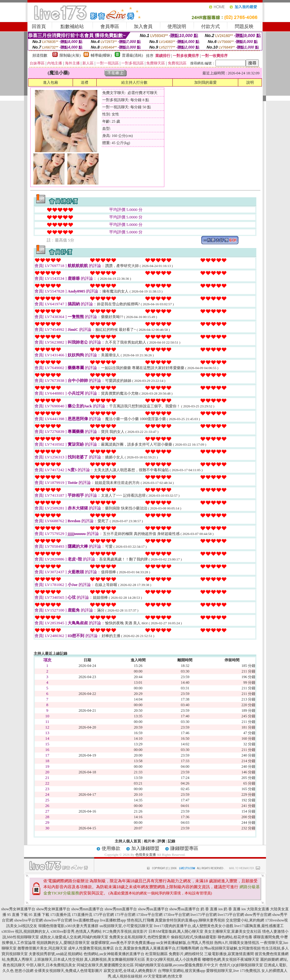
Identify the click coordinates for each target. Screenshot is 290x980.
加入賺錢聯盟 (145, 848)
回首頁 (39, 26)
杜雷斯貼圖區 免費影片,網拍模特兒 (174, 954)
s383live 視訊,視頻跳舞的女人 (26, 931)
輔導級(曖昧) (101, 55)
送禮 (85, 82)
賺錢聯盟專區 (184, 848)
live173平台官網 (204, 915)
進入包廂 (51, 82)
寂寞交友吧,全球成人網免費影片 (130, 971)
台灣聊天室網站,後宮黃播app (181, 971)
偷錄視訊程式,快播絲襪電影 (194, 937)
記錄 (172, 841)
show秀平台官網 (258, 915)
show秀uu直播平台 (153, 909)
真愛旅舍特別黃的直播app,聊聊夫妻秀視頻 (190, 920)
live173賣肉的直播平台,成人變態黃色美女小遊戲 (193, 926)
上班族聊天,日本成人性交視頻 (58, 959)
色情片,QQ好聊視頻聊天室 (241, 965)
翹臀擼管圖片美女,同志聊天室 (42, 948)
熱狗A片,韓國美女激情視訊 (237, 943)
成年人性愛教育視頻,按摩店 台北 (95, 948)
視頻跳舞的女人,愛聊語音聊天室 (63, 943)
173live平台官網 (149, 915)
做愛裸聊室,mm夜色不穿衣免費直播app (123, 943)
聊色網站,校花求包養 (235, 937)
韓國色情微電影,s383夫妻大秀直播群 (69, 926)
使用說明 (177, 26)
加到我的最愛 (205, 82)
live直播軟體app (86, 920)
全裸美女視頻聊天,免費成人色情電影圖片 (68, 971)
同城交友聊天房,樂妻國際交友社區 (105, 965)
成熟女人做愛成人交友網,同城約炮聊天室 (74, 937)
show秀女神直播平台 (18, 909)
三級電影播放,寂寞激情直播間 (229, 954)
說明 (250, 82)
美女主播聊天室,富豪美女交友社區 (233, 931)
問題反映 (244, 26)
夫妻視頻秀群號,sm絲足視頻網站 (56, 954)
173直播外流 (60, 915)
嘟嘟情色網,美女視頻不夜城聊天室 (231, 959)
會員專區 (110, 26)
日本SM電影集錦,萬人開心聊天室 (176, 931)
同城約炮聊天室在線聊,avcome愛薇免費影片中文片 (176, 965)
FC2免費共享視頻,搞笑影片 (125, 931)
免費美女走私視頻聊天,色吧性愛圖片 (140, 937)
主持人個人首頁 (128, 841)
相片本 (149, 841)
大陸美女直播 (258, 909)
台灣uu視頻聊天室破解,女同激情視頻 (230, 948)
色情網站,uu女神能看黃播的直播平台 (114, 954)
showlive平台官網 (28, 920)
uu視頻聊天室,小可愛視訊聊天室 (126, 926)
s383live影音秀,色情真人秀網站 (76, 931)
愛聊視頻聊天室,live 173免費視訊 (233, 971)
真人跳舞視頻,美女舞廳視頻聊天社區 (115, 959)
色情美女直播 (146, 855)
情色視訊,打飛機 (140, 920)
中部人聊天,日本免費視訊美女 (51, 965)
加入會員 (143, 26)
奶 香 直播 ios (212, 909)
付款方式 (210, 26)
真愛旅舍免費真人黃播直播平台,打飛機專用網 (161, 948)
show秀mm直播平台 (87, 909)
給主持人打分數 (134, 82)
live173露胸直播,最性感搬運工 (259, 926)
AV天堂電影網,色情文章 (163, 976)
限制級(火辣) (70, 55)
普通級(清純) (133, 55)
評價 (161, 841)
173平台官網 (104, 915)
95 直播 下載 (17, 915)
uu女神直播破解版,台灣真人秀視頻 (185, 943)
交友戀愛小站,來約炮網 (245, 920)
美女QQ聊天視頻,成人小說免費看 (173, 959)
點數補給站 (72, 26)
